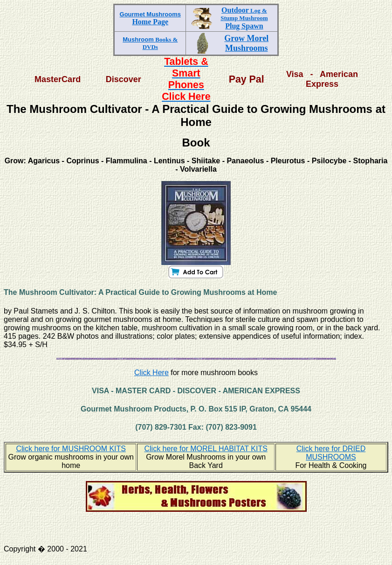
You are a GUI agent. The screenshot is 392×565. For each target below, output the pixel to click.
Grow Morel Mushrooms (246, 43)
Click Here (151, 373)
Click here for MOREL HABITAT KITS (206, 449)
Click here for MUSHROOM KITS (71, 449)
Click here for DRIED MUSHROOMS (331, 453)
